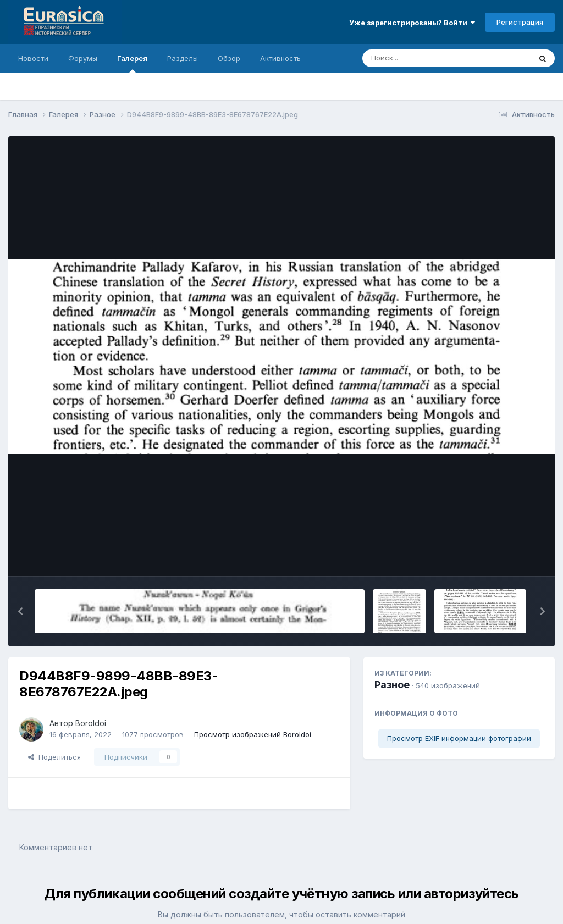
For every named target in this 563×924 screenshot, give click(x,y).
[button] (20, 611)
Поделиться (54, 757)
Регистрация (520, 22)
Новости (33, 58)
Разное (392, 685)
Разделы (183, 58)
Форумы (83, 58)
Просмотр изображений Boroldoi (253, 734)
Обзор (229, 58)
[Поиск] (426, 58)
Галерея (132, 63)
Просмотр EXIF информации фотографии (459, 738)
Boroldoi (91, 723)
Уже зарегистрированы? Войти (412, 23)
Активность (280, 58)
